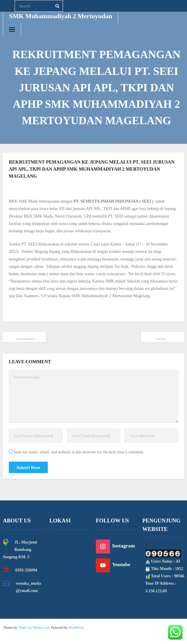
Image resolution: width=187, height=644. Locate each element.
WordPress (76, 628)
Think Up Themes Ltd (34, 628)
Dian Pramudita (91, 189)
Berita (124, 189)
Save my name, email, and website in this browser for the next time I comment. (79, 452)
